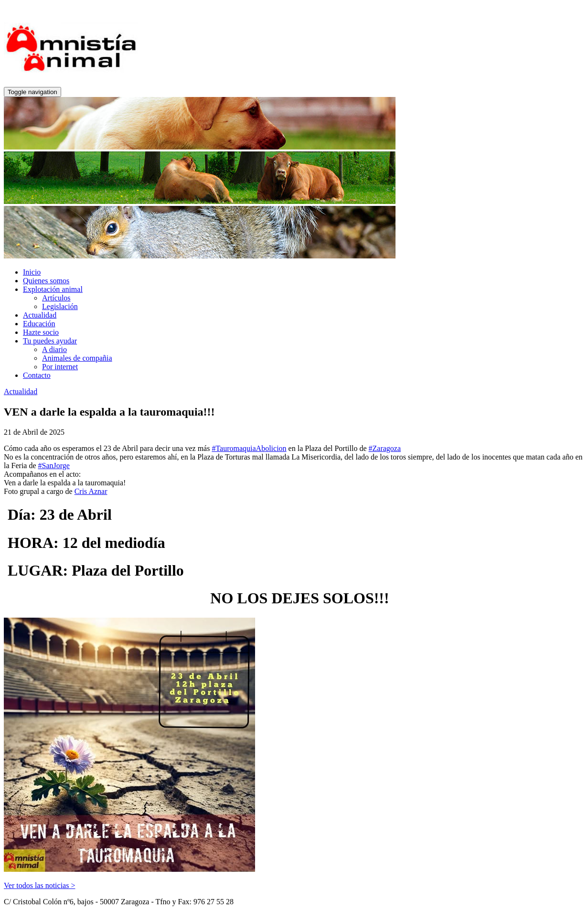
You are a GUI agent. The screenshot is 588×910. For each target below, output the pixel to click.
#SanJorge (54, 466)
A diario (54, 349)
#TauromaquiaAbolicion (249, 448)
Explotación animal (53, 289)
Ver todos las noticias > (39, 885)
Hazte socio (41, 332)
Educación (39, 324)
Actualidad (40, 315)
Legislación (60, 306)
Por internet (60, 367)
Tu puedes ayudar (50, 341)
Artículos (56, 298)
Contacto (37, 375)
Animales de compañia (77, 358)
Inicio (32, 272)
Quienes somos (46, 281)
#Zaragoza (385, 448)
